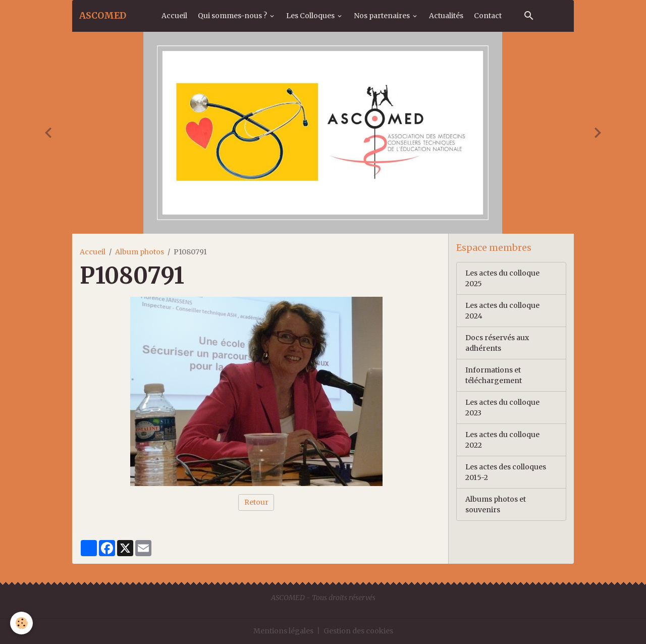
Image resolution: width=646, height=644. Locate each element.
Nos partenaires (383, 16)
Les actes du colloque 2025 (502, 278)
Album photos (140, 252)
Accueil (174, 16)
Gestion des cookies (358, 631)
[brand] (103, 16)
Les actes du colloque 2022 (502, 440)
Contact (488, 16)
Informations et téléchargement (494, 375)
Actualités (446, 16)
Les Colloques (311, 16)
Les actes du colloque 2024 (502, 311)
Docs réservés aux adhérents (497, 343)
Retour (256, 502)
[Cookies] (21, 623)
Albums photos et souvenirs (496, 504)
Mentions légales (283, 631)
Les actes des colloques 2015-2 (506, 472)
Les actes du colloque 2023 (502, 408)
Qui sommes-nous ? (233, 16)
